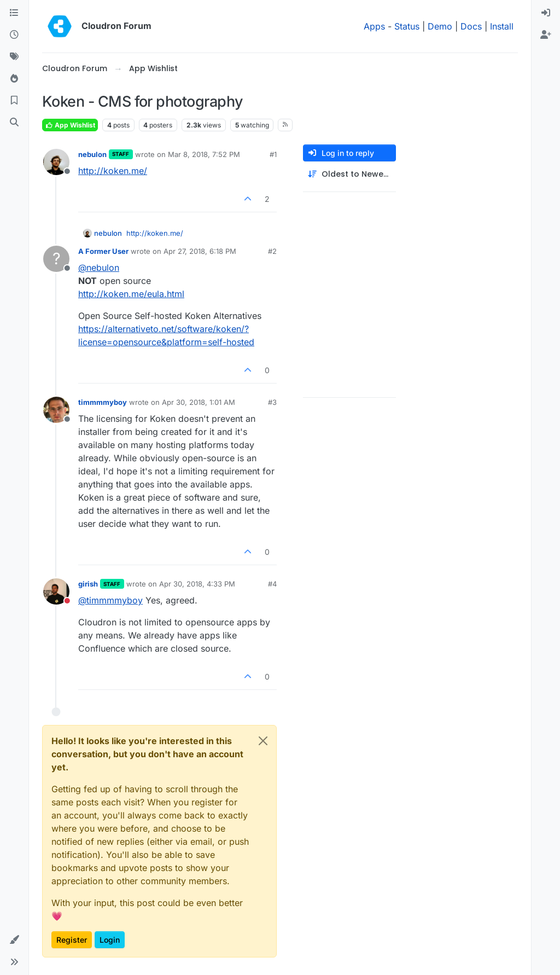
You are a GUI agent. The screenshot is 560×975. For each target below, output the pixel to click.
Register (72, 940)
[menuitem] (546, 13)
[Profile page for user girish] (56, 591)
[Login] (546, 13)
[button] (14, 940)
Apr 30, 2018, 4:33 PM (197, 584)
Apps (374, 26)
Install (502, 26)
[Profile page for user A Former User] (56, 259)
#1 (273, 154)
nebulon (92, 154)
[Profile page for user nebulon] (56, 162)
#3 (272, 402)
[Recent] (14, 35)
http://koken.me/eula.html (131, 294)
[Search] (14, 123)
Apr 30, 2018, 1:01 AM (199, 402)
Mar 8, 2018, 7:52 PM (204, 154)
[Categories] (14, 13)
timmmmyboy (103, 402)
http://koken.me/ (113, 171)
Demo (440, 26)
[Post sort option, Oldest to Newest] (349, 174)
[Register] (546, 35)
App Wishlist (70, 125)
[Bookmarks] (14, 101)
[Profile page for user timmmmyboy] (56, 410)
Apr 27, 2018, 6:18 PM (200, 251)
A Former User (103, 251)
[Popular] (14, 79)
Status (407, 26)
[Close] (263, 741)
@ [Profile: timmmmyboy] (110, 600)
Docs (471, 26)
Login (110, 940)
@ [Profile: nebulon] (99, 268)
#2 (272, 251)
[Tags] (14, 57)
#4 (272, 584)
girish (88, 584)
